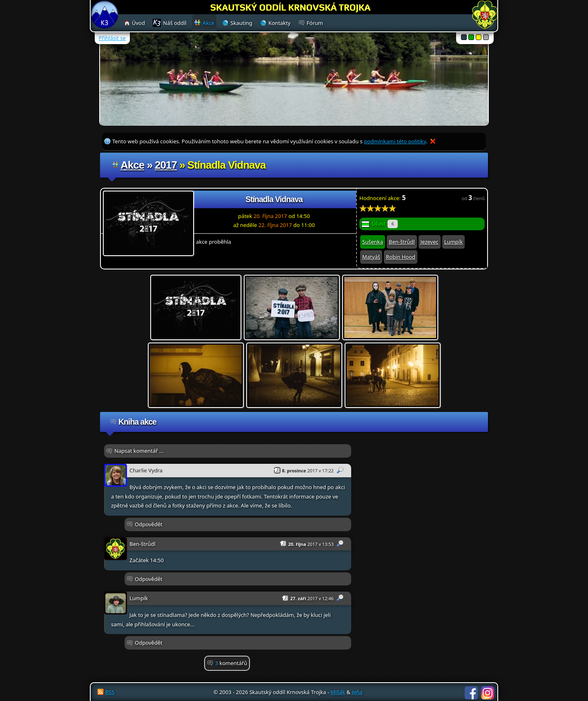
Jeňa (357, 692)
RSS (110, 692)
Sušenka (373, 242)
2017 (166, 165)
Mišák (338, 692)
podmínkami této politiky (395, 141)
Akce (132, 165)
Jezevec (430, 242)
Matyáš (371, 257)
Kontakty (279, 23)
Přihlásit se (112, 38)
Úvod (138, 23)
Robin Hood (401, 257)
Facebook (471, 693)
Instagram (488, 693)
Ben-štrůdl (402, 242)
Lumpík (453, 242)
